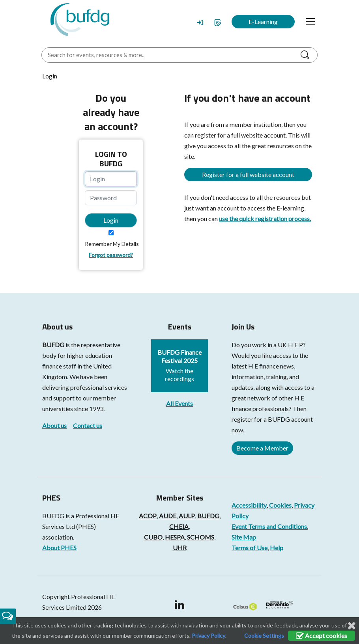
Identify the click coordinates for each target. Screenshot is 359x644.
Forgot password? (111, 255)
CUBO (153, 537)
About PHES (59, 548)
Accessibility (249, 505)
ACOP (148, 516)
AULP (187, 516)
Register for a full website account (248, 174)
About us (54, 425)
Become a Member (262, 448)
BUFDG (53, 345)
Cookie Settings (264, 636)
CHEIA (179, 526)
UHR (180, 548)
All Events (179, 403)
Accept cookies (322, 636)
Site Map (244, 537)
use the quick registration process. (265, 219)
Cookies (280, 505)
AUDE (168, 516)
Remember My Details (112, 244)
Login (111, 220)
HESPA (175, 537)
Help (277, 548)
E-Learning (263, 21)
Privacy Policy (208, 636)
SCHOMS (201, 537)
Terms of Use (250, 548)
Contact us (88, 425)
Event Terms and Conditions (269, 526)
